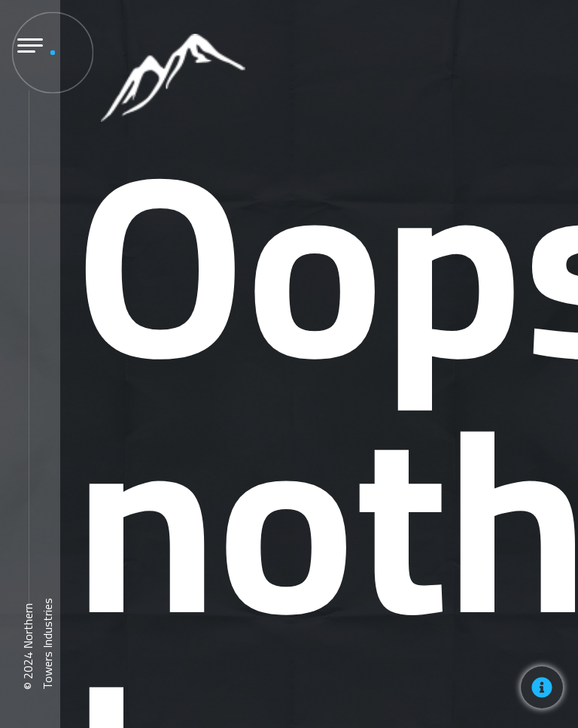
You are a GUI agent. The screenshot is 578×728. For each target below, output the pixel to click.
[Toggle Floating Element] (542, 687)
